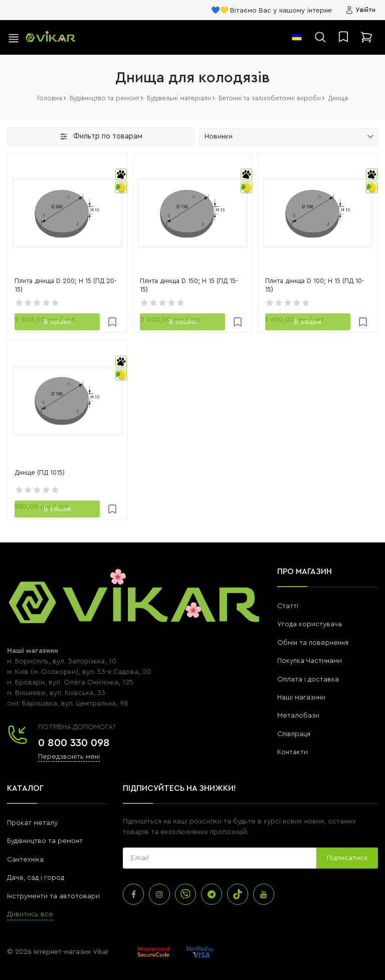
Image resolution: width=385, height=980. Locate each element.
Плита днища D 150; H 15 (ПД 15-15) (187, 286)
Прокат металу (32, 823)
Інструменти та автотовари (53, 896)
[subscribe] (220, 858)
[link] (67, 213)
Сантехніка (25, 860)
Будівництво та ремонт (45, 841)
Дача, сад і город (36, 878)
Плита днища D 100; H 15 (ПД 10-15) (312, 286)
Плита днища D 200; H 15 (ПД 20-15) (62, 286)
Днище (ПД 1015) (41, 473)
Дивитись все (30, 914)
